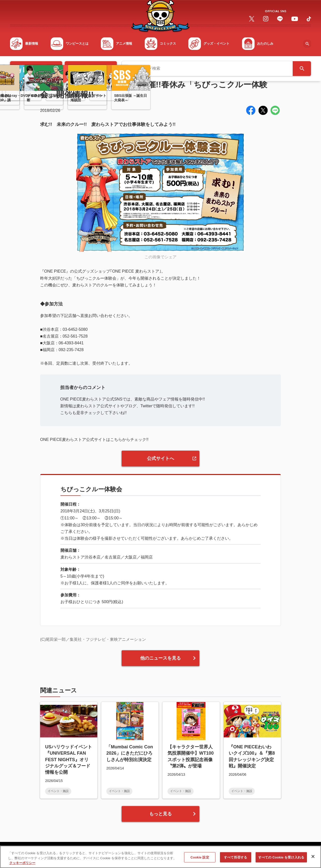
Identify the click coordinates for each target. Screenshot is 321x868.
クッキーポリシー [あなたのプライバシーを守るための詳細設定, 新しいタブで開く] (22, 866)
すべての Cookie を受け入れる (281, 860)
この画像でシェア (160, 257)
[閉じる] (313, 859)
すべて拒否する (235, 860)
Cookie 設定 (200, 860)
